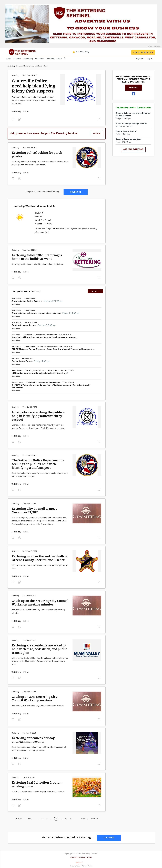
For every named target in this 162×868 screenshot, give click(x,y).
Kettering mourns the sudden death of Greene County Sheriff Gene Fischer (40, 558)
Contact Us (75, 857)
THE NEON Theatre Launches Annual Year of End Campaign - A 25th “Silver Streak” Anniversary (51, 386)
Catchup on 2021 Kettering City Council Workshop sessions (34, 699)
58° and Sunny (80, 52)
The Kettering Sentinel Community (26, 291)
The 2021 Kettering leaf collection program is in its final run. (38, 792)
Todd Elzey (17, 112)
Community (28, 59)
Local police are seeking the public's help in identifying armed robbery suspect (38, 416)
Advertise (50, 59)
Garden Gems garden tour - (34, 325)
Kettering (15, 75)
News (9, 59)
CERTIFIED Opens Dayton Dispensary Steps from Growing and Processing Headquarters (53, 349)
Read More (16, 304)
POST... (95, 291)
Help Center (87, 857)
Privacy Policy (87, 866)
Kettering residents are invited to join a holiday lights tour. (38, 264)
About (59, 59)
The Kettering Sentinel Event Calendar (133, 108)
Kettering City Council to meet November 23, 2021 (34, 510)
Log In (150, 59)
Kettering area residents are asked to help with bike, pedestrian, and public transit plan (39, 649)
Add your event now (133, 149)
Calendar (17, 59)
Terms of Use (75, 866)
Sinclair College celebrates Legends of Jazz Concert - (46, 313)
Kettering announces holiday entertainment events (33, 740)
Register (139, 59)
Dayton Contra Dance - (31, 361)
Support (97, 134)
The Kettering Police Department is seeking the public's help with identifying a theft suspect (38, 464)
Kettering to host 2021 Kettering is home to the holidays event (37, 257)
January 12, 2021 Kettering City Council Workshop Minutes (38, 706)
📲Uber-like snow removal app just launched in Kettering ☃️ (40, 373)
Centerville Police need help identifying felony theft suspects (34, 86)
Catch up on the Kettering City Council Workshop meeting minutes (40, 603)
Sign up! (133, 88)
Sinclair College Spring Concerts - (37, 301)
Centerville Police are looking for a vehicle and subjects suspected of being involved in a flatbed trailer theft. (34, 100)
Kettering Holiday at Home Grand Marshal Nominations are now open (44, 337)
